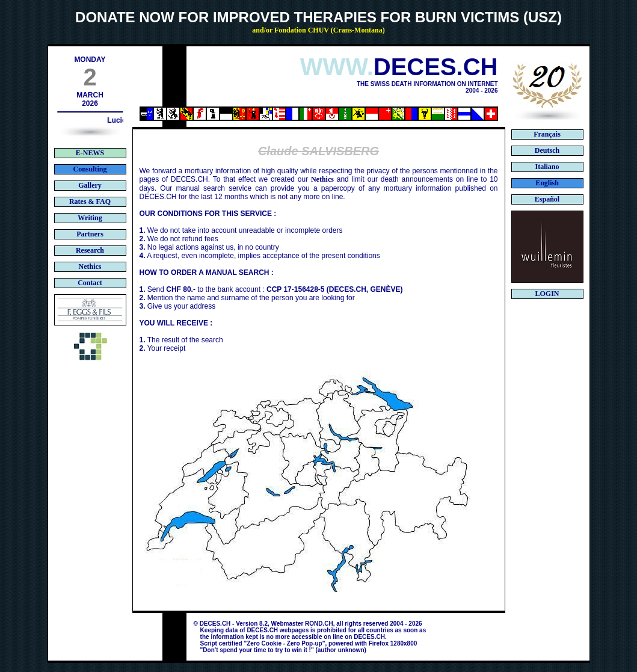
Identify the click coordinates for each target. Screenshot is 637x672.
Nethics (322, 179)
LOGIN (547, 294)
